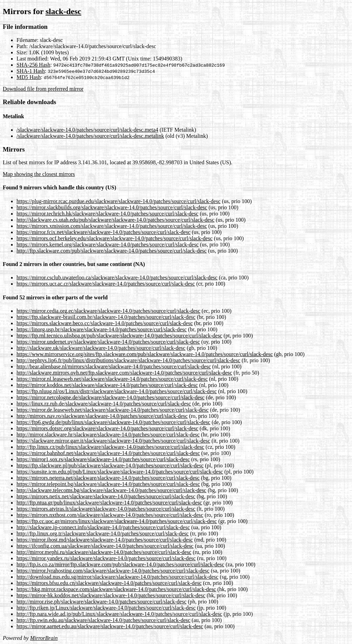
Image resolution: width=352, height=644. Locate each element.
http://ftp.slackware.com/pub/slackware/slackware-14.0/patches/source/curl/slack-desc (112, 251)
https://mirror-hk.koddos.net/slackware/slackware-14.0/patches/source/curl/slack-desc (111, 595)
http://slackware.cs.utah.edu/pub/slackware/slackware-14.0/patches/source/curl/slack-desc (115, 220)
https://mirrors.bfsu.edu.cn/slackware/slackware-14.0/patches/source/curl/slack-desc (109, 583)
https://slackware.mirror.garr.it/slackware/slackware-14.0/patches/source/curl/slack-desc (113, 441)
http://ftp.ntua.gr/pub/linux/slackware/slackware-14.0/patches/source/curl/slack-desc (109, 503)
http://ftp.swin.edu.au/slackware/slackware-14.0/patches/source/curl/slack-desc (103, 620)
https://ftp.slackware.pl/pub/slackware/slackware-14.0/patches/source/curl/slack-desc (110, 465)
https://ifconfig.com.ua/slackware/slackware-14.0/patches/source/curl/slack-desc (105, 546)
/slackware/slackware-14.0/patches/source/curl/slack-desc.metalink (90, 136)
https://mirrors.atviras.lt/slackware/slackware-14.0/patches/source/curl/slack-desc (106, 509)
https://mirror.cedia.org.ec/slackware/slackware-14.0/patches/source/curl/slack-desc (108, 311)
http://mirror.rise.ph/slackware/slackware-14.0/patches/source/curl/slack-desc (101, 602)
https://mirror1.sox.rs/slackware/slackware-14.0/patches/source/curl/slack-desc (103, 459)
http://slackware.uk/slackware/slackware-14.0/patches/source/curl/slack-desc (101, 348)
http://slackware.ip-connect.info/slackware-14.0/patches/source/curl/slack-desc (103, 527)
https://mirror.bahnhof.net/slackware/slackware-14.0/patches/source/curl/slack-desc (108, 453)
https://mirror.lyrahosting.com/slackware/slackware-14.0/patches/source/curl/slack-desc (113, 571)
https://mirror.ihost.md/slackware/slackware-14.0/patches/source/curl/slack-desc (105, 540)
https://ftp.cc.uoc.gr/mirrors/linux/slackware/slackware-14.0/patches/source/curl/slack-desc (117, 521)
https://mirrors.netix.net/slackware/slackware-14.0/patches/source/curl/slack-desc (106, 496)
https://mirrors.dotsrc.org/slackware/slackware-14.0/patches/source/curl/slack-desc (107, 428)
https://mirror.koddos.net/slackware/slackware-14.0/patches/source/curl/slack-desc (107, 385)
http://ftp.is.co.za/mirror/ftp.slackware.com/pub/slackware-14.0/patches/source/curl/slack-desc (120, 564)
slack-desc (63, 11)
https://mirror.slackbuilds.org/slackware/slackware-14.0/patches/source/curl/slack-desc (112, 207)
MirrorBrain (44, 638)
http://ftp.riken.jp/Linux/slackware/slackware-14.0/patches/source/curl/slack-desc (106, 608)
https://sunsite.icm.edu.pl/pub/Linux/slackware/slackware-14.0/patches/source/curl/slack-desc (120, 472)
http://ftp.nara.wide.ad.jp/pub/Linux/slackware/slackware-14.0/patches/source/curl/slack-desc (119, 614)
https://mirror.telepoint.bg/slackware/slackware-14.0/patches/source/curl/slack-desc (108, 484)
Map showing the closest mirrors (39, 174)
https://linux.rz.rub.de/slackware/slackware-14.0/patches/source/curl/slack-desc (104, 404)
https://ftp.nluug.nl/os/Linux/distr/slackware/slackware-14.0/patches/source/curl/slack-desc (117, 391)
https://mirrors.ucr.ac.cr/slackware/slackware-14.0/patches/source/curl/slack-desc (106, 284)
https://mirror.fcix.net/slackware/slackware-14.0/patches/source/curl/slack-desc (103, 232)
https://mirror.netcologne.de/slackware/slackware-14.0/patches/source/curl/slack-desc (111, 397)
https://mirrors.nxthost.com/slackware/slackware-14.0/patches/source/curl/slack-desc (110, 515)
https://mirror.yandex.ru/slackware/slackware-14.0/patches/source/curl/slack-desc (106, 558)
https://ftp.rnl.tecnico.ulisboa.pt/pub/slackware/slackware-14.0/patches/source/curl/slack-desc (119, 336)
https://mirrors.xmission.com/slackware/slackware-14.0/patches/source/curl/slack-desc (112, 226)
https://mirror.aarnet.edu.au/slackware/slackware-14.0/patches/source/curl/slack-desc (110, 626)
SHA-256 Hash (33, 65)
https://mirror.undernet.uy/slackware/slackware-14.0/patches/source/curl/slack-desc (108, 342)
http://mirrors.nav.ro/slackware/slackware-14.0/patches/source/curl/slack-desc (102, 416)
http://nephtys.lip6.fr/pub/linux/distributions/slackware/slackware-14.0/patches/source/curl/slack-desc (128, 360)
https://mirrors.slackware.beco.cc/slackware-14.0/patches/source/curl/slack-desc (105, 323)
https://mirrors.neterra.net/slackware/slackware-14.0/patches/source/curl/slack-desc (108, 478)
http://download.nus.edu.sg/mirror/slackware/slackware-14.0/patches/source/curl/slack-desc (117, 577)
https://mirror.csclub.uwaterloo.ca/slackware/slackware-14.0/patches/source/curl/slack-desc (117, 277)
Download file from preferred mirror (43, 89)
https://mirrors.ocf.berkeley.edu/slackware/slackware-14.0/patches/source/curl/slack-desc (114, 238)
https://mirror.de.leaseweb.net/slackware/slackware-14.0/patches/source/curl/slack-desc (113, 410)
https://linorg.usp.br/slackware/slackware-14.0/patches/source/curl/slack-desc (102, 329)
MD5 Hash (29, 77)
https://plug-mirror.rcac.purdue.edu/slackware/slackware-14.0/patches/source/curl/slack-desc (119, 201)
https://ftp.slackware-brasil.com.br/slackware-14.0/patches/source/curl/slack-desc (106, 317)
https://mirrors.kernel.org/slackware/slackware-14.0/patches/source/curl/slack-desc (108, 245)
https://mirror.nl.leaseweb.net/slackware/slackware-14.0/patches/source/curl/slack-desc (112, 379)
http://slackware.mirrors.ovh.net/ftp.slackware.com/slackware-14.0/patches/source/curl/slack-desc (124, 373)
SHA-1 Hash (31, 71)
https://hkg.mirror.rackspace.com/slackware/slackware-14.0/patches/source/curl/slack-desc (116, 589)
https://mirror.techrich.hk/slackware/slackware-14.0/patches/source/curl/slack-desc (107, 214)
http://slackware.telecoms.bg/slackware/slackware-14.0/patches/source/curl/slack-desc (111, 490)
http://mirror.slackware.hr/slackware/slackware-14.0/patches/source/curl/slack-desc (108, 435)
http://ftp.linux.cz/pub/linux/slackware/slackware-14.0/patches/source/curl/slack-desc (110, 447)
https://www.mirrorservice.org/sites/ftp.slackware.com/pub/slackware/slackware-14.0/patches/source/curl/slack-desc (145, 354)
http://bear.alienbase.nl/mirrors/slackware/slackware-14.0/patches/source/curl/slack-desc (114, 367)
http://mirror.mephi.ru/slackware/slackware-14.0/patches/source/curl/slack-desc (104, 552)
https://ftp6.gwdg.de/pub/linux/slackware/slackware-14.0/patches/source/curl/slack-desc (113, 422)
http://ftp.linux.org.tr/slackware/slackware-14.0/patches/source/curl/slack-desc (103, 534)
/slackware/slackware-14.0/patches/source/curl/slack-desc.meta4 (87, 130)
